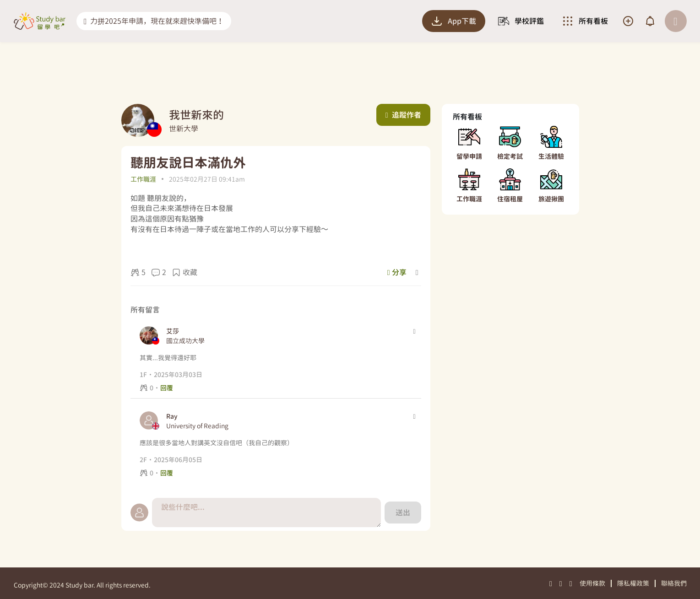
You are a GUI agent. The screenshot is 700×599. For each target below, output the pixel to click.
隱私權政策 (633, 583)
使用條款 (592, 583)
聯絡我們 (674, 583)
